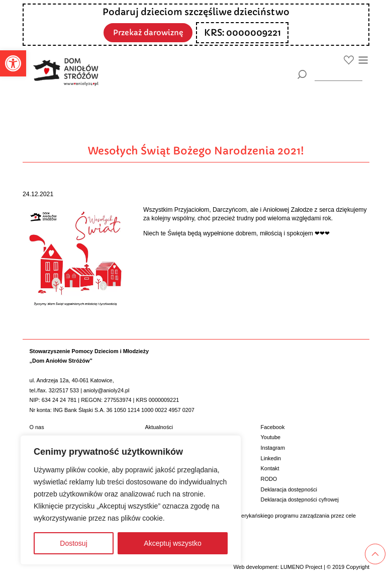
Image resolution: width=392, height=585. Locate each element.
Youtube (271, 437)
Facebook (273, 427)
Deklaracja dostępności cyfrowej (300, 499)
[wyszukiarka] (338, 74)
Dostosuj (73, 543)
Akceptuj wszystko (172, 543)
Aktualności (159, 427)
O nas (37, 427)
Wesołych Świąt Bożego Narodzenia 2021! (196, 151)
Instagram (273, 448)
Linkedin (271, 458)
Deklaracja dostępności (289, 489)
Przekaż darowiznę (148, 32)
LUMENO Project (301, 567)
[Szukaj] (302, 74)
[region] (131, 500)
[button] (13, 63)
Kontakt (270, 468)
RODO (269, 479)
